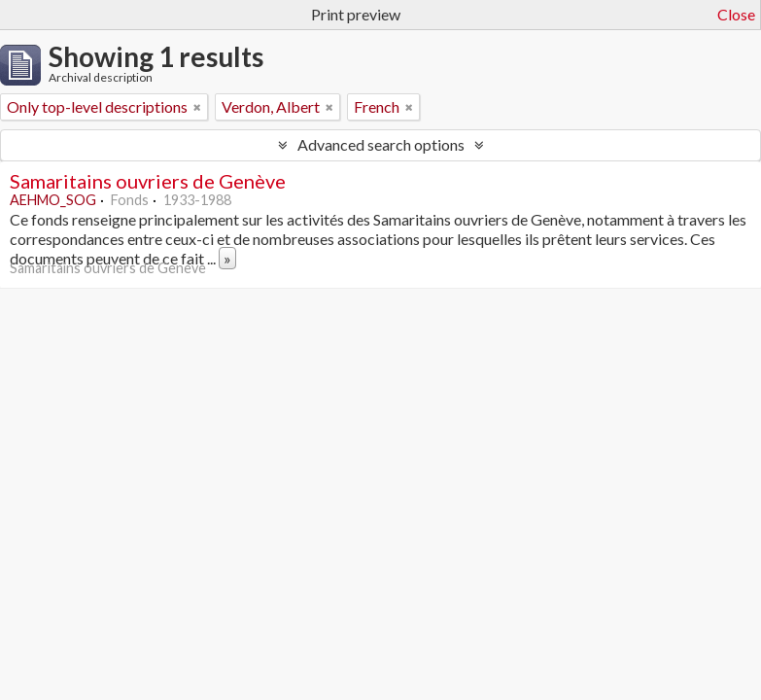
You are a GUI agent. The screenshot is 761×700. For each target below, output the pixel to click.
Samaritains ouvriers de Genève (148, 181)
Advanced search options (381, 144)
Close (736, 14)
